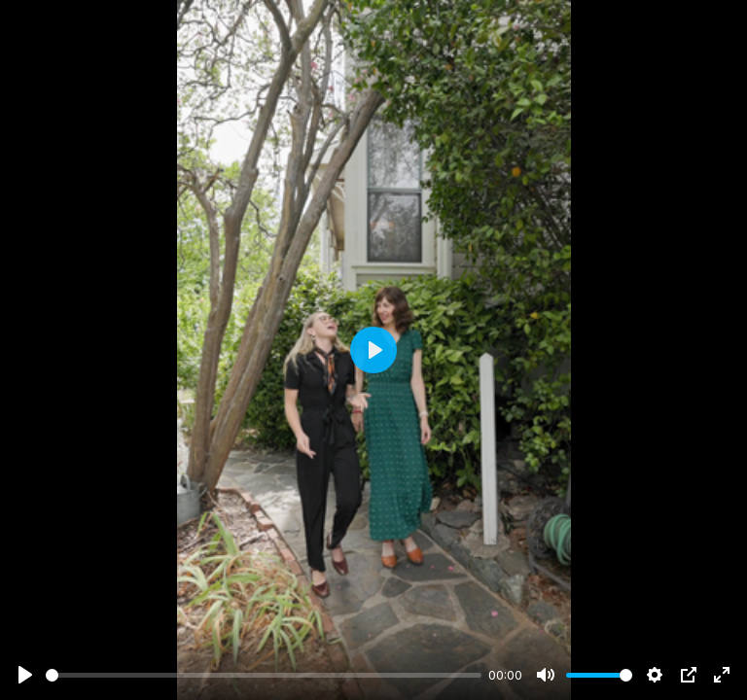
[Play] (25, 675)
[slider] (264, 675)
